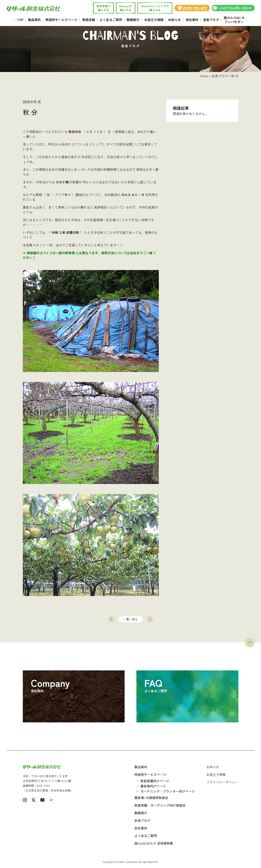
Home (204, 76)
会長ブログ (211, 20)
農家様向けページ (153, 786)
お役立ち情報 (154, 20)
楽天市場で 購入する (103, 8)
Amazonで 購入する (126, 8)
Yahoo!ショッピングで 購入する (155, 8)
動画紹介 (133, 20)
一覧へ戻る (131, 619)
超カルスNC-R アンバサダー (234, 20)
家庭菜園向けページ (155, 781)
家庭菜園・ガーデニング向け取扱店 (160, 805)
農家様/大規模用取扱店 (151, 798)
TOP (20, 20)
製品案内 (34, 20)
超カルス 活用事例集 (154, 843)
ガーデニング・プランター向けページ (168, 791)
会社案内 (192, 20)
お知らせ (174, 20)
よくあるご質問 (111, 20)
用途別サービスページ (61, 20)
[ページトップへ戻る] (250, 642)
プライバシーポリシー (222, 782)
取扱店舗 (89, 20)
